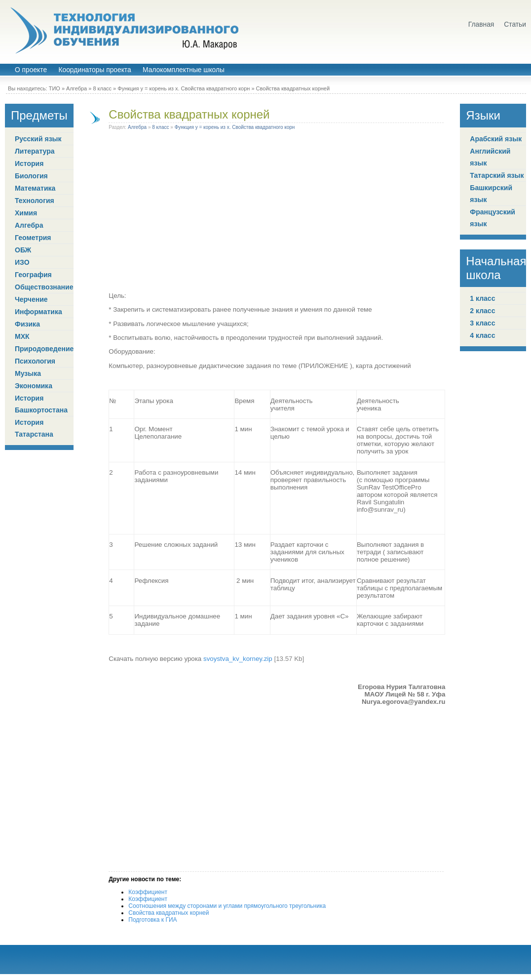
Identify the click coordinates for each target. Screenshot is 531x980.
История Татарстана (34, 428)
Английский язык (490, 157)
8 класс (102, 88)
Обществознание (44, 287)
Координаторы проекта (95, 70)
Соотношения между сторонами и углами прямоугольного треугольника (227, 906)
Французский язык (493, 218)
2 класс (482, 311)
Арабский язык (496, 139)
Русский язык (38, 139)
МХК (22, 336)
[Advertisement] (115, 213)
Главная (481, 24)
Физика (27, 324)
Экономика (34, 386)
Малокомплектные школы (184, 70)
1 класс (482, 298)
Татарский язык (497, 175)
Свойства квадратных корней (189, 114)
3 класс (482, 323)
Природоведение (44, 349)
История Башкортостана (41, 404)
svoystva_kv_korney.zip (238, 659)
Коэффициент (148, 892)
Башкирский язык (491, 194)
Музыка (28, 373)
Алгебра (76, 88)
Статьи (515, 24)
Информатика (38, 312)
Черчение (31, 299)
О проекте (31, 70)
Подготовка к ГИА (152, 920)
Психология (35, 361)
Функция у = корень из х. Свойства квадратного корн (184, 88)
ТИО (55, 88)
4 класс (482, 335)
